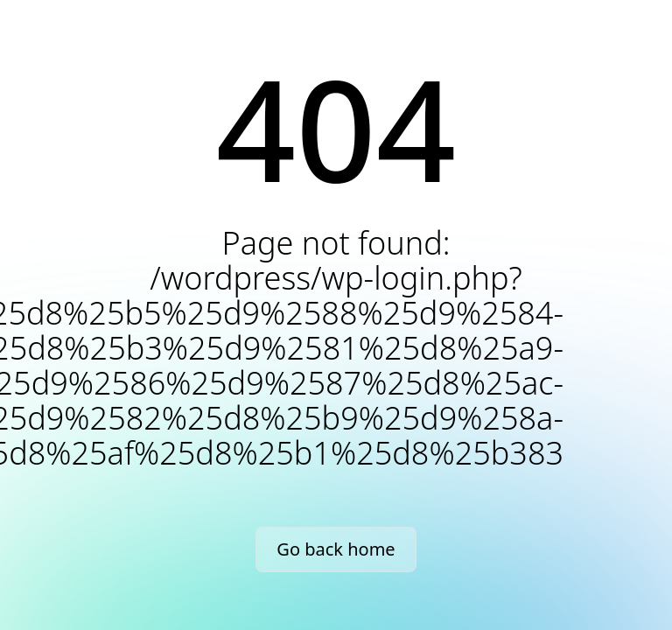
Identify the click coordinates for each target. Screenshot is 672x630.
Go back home (336, 549)
